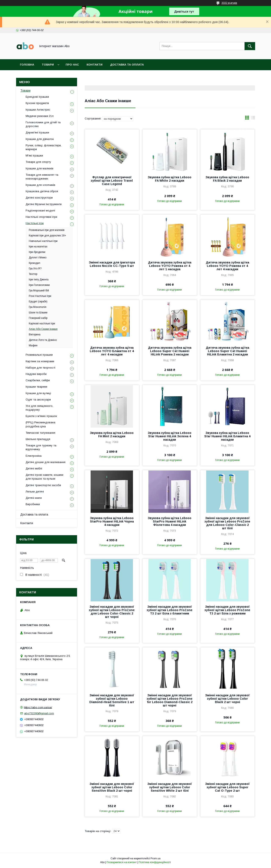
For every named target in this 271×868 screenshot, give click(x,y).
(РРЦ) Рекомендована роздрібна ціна (40, 424)
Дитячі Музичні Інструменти (44, 204)
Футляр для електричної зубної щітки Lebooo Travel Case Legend (112, 181)
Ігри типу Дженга (39, 280)
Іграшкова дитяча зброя (42, 191)
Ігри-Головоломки (39, 285)
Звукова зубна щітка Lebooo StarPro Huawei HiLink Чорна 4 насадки (112, 521)
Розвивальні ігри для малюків (47, 230)
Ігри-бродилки (37, 252)
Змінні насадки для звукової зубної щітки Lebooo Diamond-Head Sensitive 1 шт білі (112, 700)
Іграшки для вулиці (38, 393)
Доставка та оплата (127, 65)
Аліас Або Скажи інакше (43, 329)
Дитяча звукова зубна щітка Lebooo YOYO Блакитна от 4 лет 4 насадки (112, 351)
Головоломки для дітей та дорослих (43, 124)
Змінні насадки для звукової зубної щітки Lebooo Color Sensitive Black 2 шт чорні (112, 787)
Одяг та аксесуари (38, 400)
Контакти (95, 65)
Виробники (33, 504)
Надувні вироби (36, 374)
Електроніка (34, 456)
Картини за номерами (40, 361)
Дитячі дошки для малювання (46, 462)
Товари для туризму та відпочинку (41, 447)
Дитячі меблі (34, 468)
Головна (27, 65)
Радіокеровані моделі (40, 210)
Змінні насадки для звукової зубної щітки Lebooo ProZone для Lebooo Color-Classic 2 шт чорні (112, 612)
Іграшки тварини (36, 387)
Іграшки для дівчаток (40, 139)
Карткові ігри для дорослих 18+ (47, 236)
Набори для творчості (40, 368)
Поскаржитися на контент (122, 862)
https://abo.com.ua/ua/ (38, 707)
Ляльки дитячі (35, 492)
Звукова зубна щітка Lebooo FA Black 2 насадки (227, 179)
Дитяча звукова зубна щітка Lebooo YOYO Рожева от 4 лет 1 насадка (170, 266)
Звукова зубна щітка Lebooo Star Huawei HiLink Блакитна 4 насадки (227, 436)
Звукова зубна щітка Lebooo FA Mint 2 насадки (112, 435)
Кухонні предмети (37, 103)
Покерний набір (38, 318)
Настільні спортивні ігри (41, 217)
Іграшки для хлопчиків (40, 185)
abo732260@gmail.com (39, 713)
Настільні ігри (35, 223)
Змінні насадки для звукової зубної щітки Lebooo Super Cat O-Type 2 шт (227, 787)
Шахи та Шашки (38, 313)
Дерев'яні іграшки (37, 132)
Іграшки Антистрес (38, 110)
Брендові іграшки (37, 97)
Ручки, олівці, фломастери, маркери (44, 147)
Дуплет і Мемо (38, 258)
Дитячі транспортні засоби (43, 485)
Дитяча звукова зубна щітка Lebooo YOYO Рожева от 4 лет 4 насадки (227, 266)
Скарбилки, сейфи (38, 380)
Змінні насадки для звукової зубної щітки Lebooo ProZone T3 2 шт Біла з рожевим (227, 610)
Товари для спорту (38, 162)
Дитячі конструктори (39, 198)
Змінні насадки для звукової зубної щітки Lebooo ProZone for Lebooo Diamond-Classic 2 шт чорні (170, 700)
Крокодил (35, 263)
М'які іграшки (34, 156)
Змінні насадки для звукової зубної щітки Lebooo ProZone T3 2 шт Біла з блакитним (170, 610)
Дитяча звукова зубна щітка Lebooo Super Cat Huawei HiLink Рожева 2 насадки (170, 351)
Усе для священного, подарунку (39, 408)
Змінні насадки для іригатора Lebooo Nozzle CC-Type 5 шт (112, 264)
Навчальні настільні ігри (43, 241)
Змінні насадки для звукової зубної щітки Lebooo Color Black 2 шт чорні (227, 699)
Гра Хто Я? (35, 269)
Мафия (33, 346)
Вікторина (35, 335)
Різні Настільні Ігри (40, 296)
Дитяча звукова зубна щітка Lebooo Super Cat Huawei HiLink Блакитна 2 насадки (227, 351)
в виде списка (253, 119)
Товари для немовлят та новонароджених (42, 177)
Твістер (33, 274)
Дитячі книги (34, 498)
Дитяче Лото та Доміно (43, 340)
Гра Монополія (38, 307)
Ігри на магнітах (38, 247)
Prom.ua (156, 858)
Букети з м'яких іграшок (41, 416)
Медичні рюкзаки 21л (40, 116)
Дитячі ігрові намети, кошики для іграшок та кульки (44, 477)
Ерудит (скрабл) (38, 302)
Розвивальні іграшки (39, 355)
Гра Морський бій (39, 291)
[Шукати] (250, 46)
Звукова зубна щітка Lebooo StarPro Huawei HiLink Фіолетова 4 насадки (170, 521)
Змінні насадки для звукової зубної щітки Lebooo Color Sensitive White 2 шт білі (170, 787)
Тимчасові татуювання (40, 433)
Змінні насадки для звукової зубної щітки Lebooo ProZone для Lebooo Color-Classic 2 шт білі (227, 523)
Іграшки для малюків (39, 168)
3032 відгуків (229, 3)
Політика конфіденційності (155, 862)
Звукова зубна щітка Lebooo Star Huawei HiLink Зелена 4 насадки (170, 436)
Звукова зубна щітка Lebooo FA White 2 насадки (170, 179)
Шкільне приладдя (38, 439)
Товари (48, 65)
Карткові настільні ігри (42, 324)
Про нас (72, 65)
